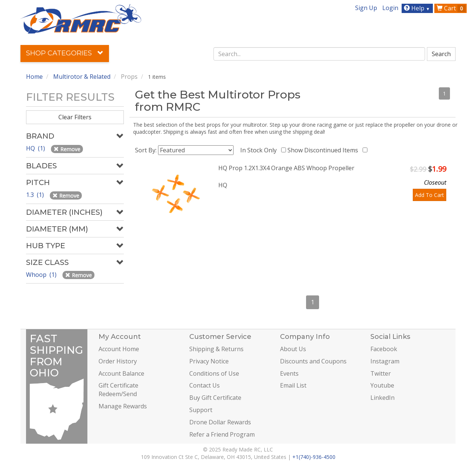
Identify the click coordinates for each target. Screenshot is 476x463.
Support (201, 410)
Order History (118, 361)
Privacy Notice (209, 361)
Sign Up (366, 8)
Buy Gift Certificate (215, 398)
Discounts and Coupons (313, 361)
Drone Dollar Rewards (220, 422)
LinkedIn (382, 398)
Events (289, 373)
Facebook (384, 349)
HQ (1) (36, 148)
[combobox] (319, 54)
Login (390, 8)
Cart (451, 8)
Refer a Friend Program (222, 434)
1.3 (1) (36, 195)
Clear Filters (75, 117)
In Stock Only (260, 150)
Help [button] (418, 8)
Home (34, 77)
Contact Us (205, 385)
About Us (293, 349)
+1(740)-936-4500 (314, 457)
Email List (293, 385)
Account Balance (121, 373)
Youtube (382, 385)
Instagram (385, 361)
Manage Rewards (123, 406)
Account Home (119, 349)
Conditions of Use (214, 373)
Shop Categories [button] (65, 53)
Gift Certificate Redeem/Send (118, 390)
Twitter (381, 373)
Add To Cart (430, 195)
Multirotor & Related (82, 77)
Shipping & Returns (216, 349)
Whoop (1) (42, 275)
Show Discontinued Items (324, 150)
